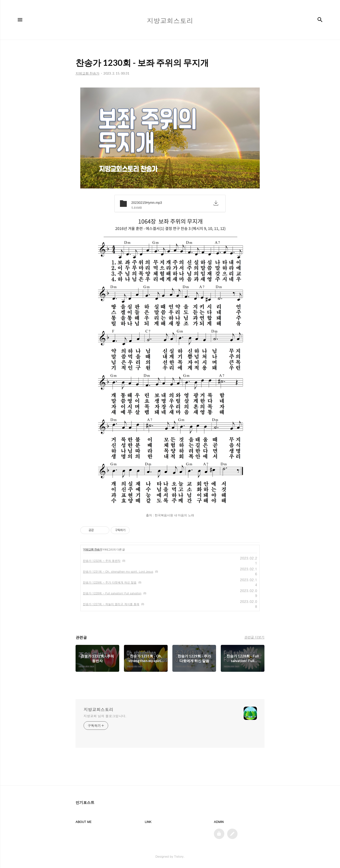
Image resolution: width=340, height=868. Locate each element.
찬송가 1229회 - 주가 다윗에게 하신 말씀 (110, 582)
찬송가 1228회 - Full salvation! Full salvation (112, 593)
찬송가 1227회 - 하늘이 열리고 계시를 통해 (111, 604)
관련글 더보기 (254, 637)
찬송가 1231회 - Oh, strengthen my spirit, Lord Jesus (118, 571)
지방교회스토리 (98, 709)
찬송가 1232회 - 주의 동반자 (102, 561)
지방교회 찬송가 (92, 550)
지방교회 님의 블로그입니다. (105, 716)
